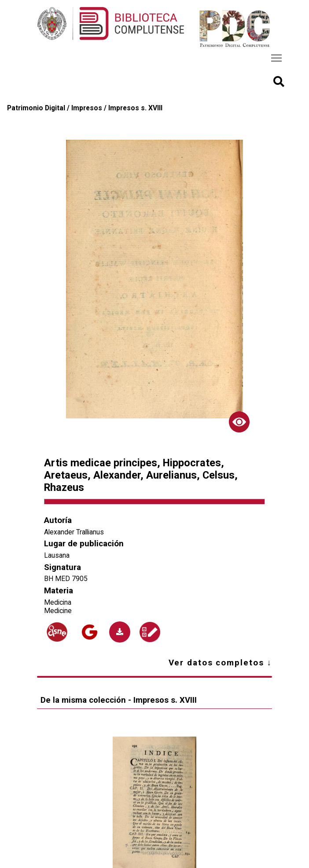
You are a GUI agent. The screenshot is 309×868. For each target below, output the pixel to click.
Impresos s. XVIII (135, 108)
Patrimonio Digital (36, 108)
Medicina (58, 602)
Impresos (87, 108)
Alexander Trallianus (74, 532)
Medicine (58, 611)
